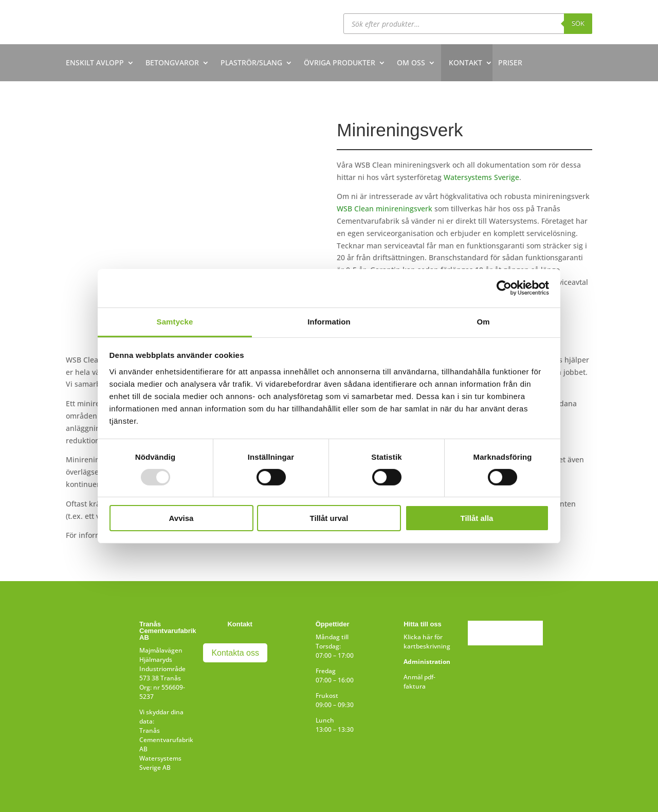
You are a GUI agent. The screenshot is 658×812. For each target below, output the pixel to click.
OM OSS (411, 62)
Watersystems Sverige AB (160, 763)
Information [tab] (329, 321)
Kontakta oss (235, 653)
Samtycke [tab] (175, 321)
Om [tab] (483, 321)
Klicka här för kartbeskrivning (427, 642)
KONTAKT (465, 62)
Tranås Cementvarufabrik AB (166, 740)
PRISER (510, 62)
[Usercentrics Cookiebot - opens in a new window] (504, 288)
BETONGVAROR (172, 62)
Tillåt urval (329, 518)
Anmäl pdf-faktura (419, 682)
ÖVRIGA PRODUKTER (340, 62)
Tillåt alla (477, 518)
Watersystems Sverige (481, 177)
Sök (578, 23)
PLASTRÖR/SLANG (251, 62)
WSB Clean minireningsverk (385, 209)
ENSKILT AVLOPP (95, 62)
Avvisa (181, 518)
